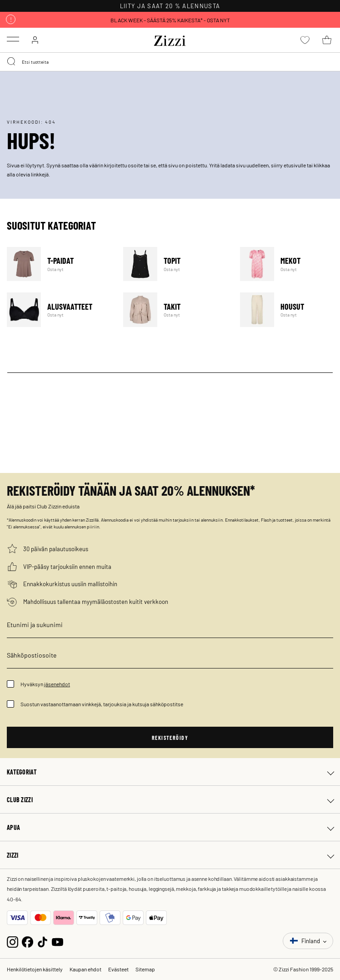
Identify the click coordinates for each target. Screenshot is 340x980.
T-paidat (59, 264)
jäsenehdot (57, 684)
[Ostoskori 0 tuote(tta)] (327, 40)
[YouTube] (57, 941)
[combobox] (170, 62)
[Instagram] (12, 941)
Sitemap (145, 969)
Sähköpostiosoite (32, 655)
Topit (176, 264)
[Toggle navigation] (13, 39)
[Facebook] (27, 941)
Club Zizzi (20, 799)
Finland (306, 941)
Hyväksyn (45, 684)
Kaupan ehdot (85, 969)
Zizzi (12, 855)
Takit (176, 309)
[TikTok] (42, 941)
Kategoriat (22, 772)
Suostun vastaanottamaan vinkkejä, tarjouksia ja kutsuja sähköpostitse (102, 704)
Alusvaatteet (59, 309)
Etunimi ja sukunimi (35, 624)
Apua (13, 827)
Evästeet (118, 969)
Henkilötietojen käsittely (35, 969)
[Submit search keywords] (12, 62)
